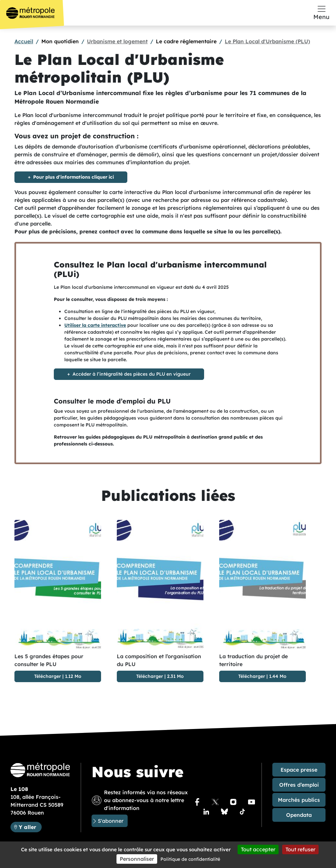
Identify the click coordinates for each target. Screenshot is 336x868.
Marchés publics (299, 800)
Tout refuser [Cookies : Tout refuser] (300, 849)
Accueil (24, 41)
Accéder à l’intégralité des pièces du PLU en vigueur (132, 374)
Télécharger (48, 676)
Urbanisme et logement (117, 41)
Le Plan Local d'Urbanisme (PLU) (267, 41)
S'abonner (111, 821)
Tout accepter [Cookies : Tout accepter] (258, 849)
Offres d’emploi (299, 785)
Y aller (30, 827)
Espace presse (299, 770)
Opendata (299, 815)
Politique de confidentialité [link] (190, 859)
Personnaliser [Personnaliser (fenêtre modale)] (137, 859)
